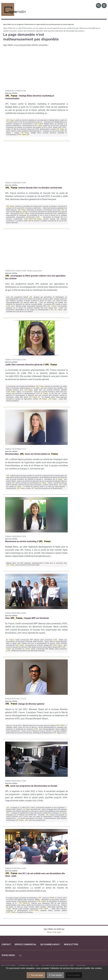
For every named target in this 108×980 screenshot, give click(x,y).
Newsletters (71, 944)
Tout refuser (55, 975)
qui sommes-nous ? (50, 944)
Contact (6, 944)
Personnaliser (74, 975)
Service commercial (25, 944)
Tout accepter (36, 975)
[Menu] (104, 6)
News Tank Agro (54, 932)
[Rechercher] (98, 6)
